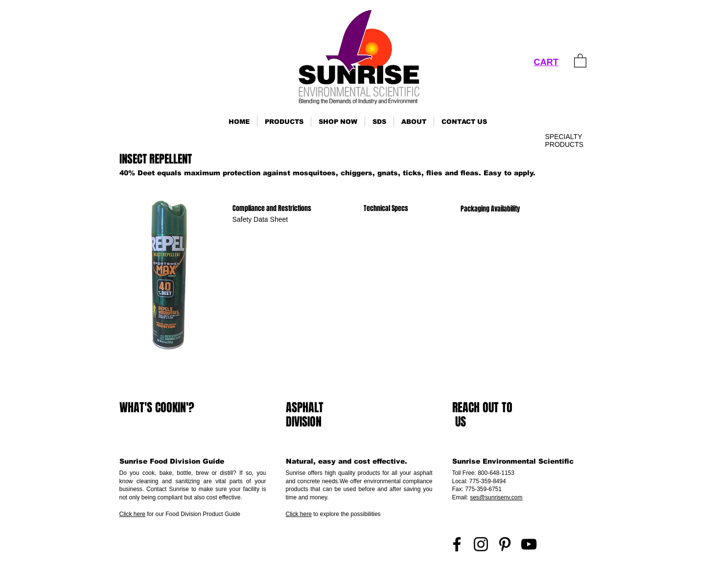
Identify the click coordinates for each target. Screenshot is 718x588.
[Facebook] (457, 544)
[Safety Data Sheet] (260, 220)
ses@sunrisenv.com (496, 497)
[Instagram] (481, 544)
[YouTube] (529, 544)
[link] (580, 60)
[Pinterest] (505, 544)
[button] (284, 122)
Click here (132, 514)
